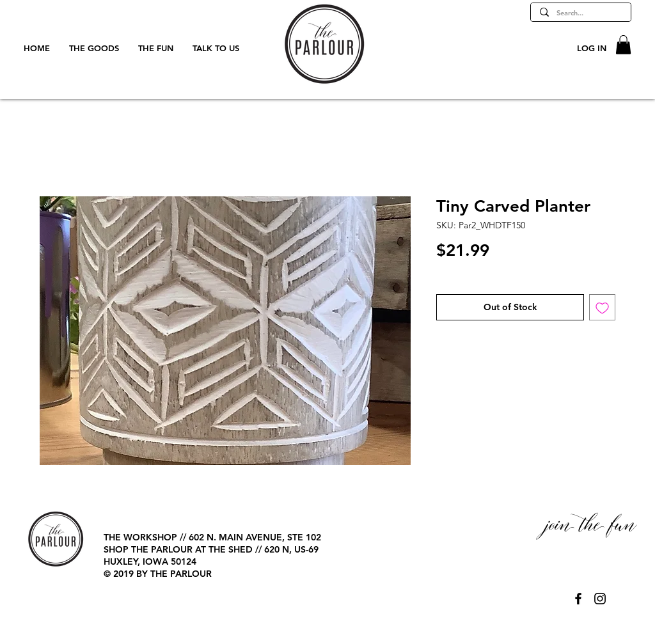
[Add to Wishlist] (602, 307)
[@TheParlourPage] (578, 599)
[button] (623, 45)
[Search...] (580, 13)
